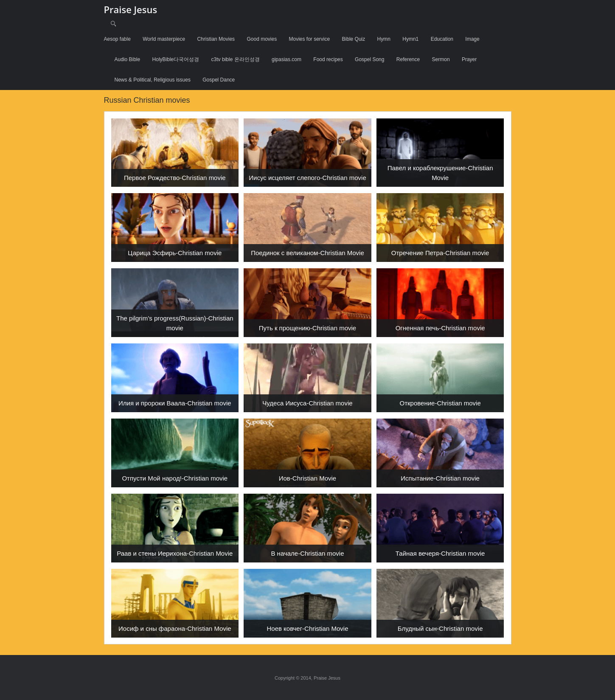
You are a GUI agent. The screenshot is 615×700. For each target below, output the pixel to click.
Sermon (441, 59)
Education (442, 39)
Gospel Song (369, 59)
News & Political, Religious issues (153, 80)
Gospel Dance (219, 80)
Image (472, 39)
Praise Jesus (131, 9)
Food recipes (328, 59)
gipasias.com (286, 59)
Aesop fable (117, 39)
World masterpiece (164, 39)
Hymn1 (410, 39)
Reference (408, 59)
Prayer (469, 59)
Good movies (262, 39)
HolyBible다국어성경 (176, 59)
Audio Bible (128, 59)
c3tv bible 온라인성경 (236, 59)
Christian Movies (216, 39)
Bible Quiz (354, 39)
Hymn (384, 39)
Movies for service (310, 39)
